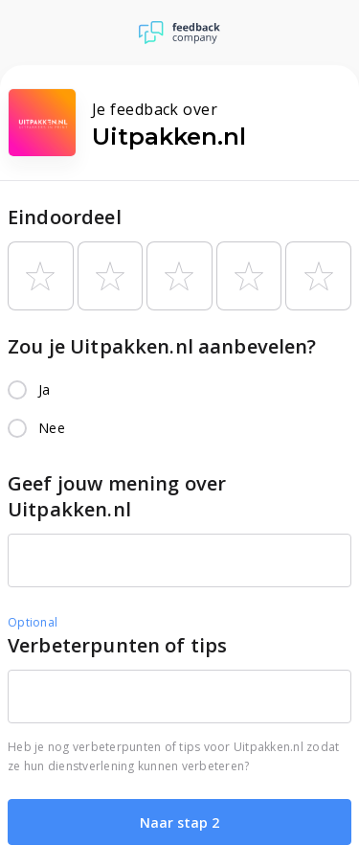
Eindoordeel (65, 217)
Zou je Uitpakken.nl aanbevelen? (162, 346)
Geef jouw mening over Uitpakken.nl (117, 496)
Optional (33, 622)
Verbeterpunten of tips (117, 645)
